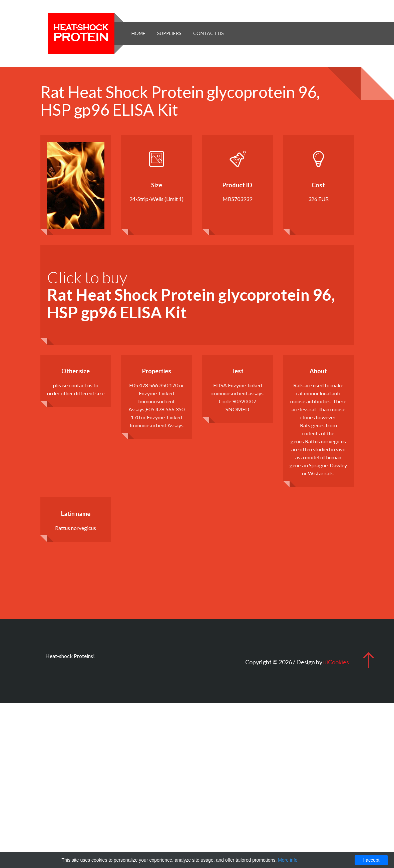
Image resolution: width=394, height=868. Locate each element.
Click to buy (191, 295)
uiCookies (336, 662)
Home (138, 33)
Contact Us (209, 33)
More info (288, 860)
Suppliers (169, 33)
